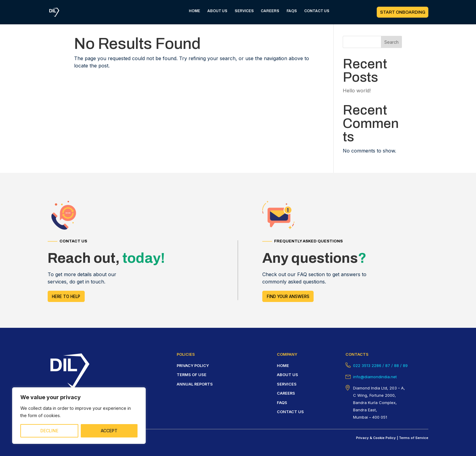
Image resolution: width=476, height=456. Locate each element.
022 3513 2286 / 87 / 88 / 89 (380, 365)
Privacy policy (193, 365)
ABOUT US (217, 11)
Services (287, 384)
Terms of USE (192, 375)
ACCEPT (109, 431)
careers (286, 393)
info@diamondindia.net (375, 377)
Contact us (290, 412)
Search (391, 42)
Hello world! (357, 91)
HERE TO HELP (66, 297)
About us (287, 375)
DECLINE (49, 431)
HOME (194, 11)
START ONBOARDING (403, 12)
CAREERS (270, 11)
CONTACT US (317, 11)
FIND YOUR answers (288, 297)
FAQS (292, 11)
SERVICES (244, 11)
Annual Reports (195, 384)
